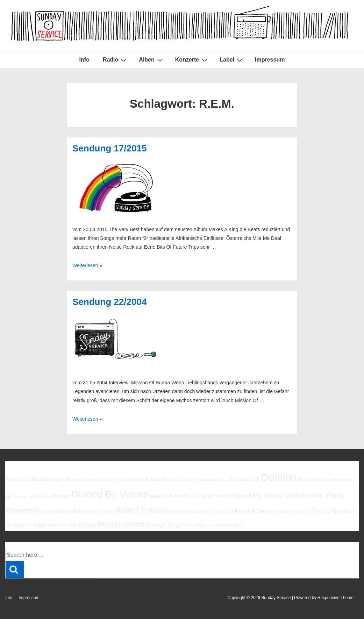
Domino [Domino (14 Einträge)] (279, 477)
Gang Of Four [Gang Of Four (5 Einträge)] (40, 496)
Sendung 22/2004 (109, 302)
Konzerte (192, 60)
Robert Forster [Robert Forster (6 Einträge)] (98, 511)
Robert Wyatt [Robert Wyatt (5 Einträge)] (178, 511)
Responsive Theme (336, 598)
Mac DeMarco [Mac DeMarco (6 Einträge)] (213, 496)
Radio (116, 60)
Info (84, 60)
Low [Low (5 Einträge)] (193, 496)
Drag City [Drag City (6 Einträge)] (308, 479)
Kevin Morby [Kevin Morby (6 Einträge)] (175, 496)
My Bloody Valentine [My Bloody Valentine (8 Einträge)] (282, 495)
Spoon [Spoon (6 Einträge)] (264, 511)
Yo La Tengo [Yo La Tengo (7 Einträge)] (166, 525)
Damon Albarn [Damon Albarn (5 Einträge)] (218, 479)
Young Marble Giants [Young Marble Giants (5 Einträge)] (226, 525)
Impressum (270, 60)
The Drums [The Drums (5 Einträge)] (302, 511)
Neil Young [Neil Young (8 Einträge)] (328, 495)
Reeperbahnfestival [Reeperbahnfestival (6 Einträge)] (60, 511)
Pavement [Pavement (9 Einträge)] (22, 510)
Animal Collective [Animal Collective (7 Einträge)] (27, 479)
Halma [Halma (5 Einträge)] (155, 496)
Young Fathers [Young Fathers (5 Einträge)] (195, 525)
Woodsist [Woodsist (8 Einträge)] (136, 524)
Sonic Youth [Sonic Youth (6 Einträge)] (243, 511)
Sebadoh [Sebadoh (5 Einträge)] (197, 511)
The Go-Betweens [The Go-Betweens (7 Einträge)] (335, 511)
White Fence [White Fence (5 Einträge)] (58, 525)
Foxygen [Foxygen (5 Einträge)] (20, 496)
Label (232, 60)
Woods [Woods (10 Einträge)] (109, 524)
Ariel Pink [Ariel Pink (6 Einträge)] (60, 479)
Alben (152, 60)
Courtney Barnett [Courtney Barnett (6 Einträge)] (148, 479)
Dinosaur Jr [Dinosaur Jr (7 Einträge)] (246, 479)
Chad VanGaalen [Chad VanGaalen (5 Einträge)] (99, 479)
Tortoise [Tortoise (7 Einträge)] (15, 525)
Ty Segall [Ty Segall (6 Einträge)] (36, 525)
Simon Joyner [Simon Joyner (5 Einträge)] (217, 511)
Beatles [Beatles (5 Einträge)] (78, 479)
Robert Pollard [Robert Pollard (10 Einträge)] (141, 510)
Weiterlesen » (87, 265)
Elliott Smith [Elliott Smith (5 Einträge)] (329, 479)
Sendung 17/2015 (109, 148)
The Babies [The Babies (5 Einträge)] (281, 511)
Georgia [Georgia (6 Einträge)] (62, 496)
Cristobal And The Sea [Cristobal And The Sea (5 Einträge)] (186, 479)
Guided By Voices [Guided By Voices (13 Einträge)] (110, 494)
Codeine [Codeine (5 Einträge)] (122, 479)
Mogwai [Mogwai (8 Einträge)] (240, 495)
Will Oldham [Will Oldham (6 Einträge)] (83, 525)
